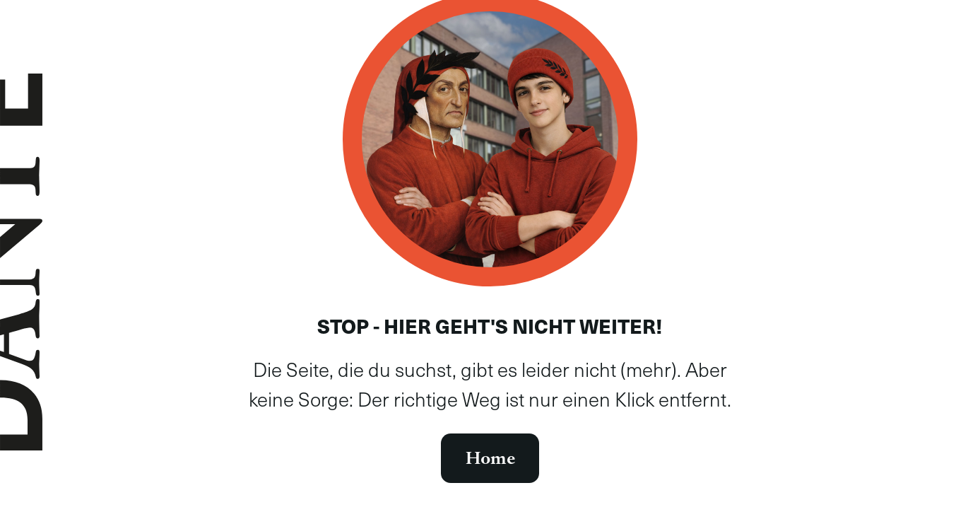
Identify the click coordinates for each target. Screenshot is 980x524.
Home (490, 458)
